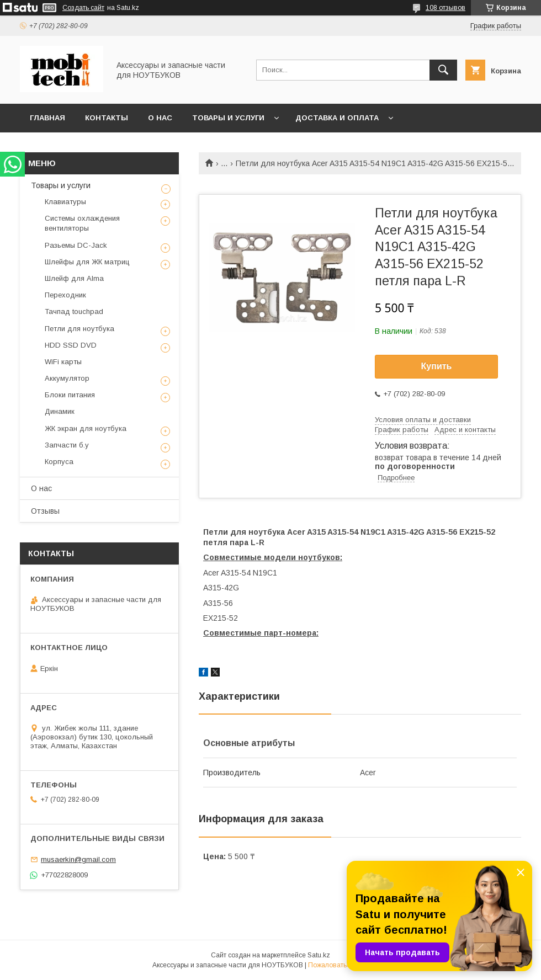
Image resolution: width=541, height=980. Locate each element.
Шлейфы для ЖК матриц (87, 262)
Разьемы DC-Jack (76, 245)
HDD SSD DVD (71, 345)
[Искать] (443, 70)
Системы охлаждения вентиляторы (82, 223)
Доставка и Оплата (337, 118)
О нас (160, 118)
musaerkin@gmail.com (78, 859)
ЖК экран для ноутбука (86, 428)
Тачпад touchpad (74, 311)
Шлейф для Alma (74, 278)
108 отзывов (445, 8)
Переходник (65, 295)
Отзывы (45, 511)
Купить (437, 366)
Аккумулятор (67, 378)
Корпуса (59, 462)
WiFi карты (63, 362)
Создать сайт (83, 8)
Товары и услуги (228, 118)
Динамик (60, 411)
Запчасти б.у (67, 445)
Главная (47, 118)
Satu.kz (319, 955)
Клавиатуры (65, 202)
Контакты (107, 118)
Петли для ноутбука (79, 329)
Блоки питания (70, 395)
